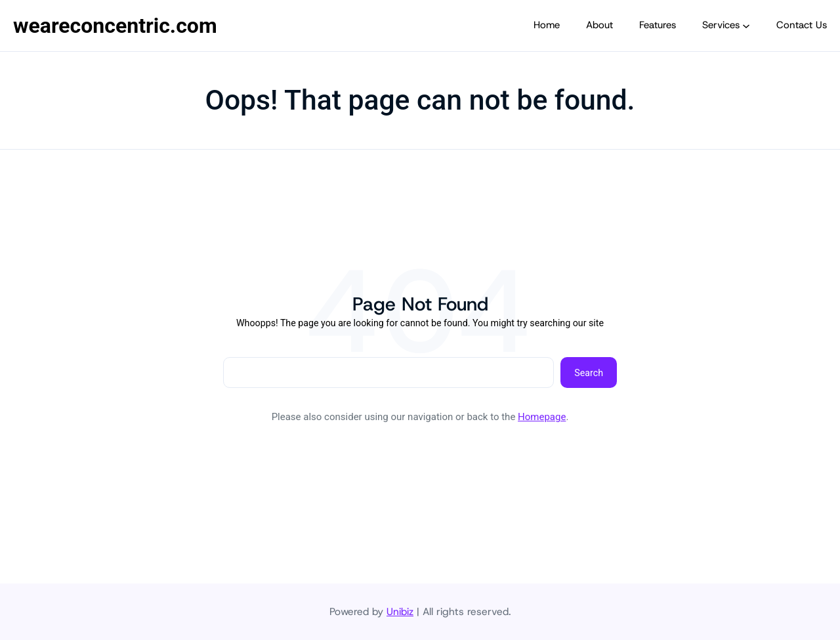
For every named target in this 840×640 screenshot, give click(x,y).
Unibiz (400, 611)
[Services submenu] (746, 26)
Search (589, 373)
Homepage (542, 417)
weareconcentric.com (115, 26)
